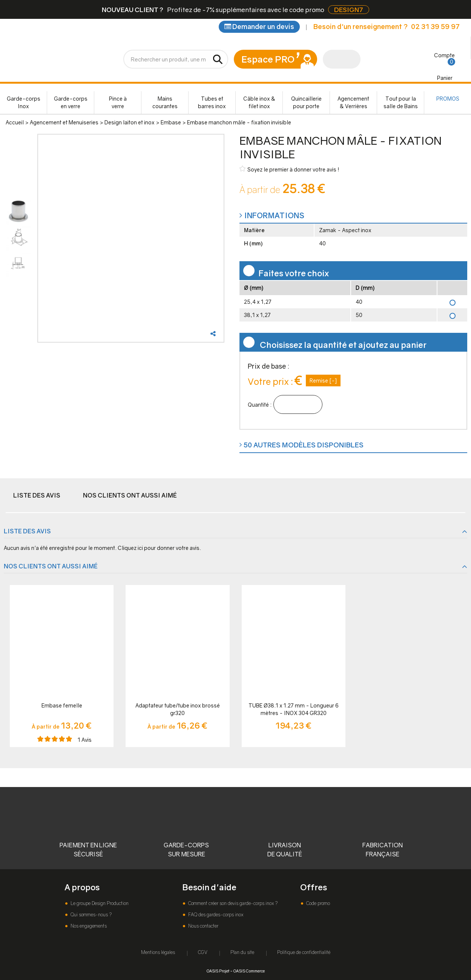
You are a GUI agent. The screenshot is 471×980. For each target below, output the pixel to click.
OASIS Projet (218, 971)
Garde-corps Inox (24, 102)
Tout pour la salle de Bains (401, 102)
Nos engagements (88, 926)
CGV (203, 952)
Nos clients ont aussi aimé (130, 495)
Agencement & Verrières (353, 102)
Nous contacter (203, 926)
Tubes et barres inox (212, 102)
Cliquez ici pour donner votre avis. (159, 548)
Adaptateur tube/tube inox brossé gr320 (178, 709)
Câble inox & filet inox (259, 102)
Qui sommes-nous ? (91, 915)
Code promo (318, 903)
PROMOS (448, 99)
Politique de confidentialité (304, 952)
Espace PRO (268, 59)
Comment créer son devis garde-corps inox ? (232, 903)
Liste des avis (37, 495)
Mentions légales (158, 952)
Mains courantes (165, 102)
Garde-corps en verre (71, 102)
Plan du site (242, 952)
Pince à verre (118, 102)
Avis (85, 740)
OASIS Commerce (249, 971)
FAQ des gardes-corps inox (215, 915)
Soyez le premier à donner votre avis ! (289, 169)
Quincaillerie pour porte (306, 102)
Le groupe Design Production (99, 903)
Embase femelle (62, 705)
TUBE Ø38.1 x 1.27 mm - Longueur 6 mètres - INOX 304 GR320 (294, 709)
